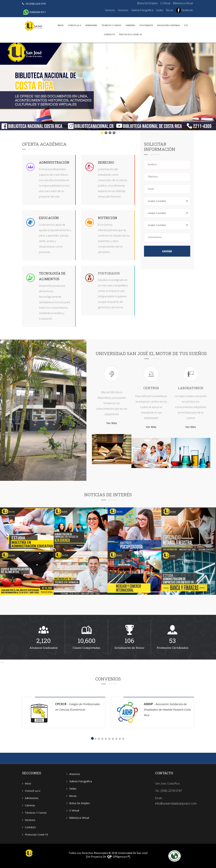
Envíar (167, 251)
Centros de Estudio (147, 462)
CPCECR (77, 707)
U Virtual (165, 3)
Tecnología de (52, 273)
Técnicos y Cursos (111, 25)
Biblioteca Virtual (183, 3)
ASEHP (167, 709)
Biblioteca (102, 458)
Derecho (106, 162)
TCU (186, 25)
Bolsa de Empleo (147, 3)
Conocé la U (74, 25)
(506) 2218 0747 (171, 791)
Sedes (160, 10)
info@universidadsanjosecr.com (176, 803)
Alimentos (49, 279)
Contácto (109, 34)
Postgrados (146, 25)
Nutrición (108, 218)
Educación (49, 218)
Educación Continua (168, 25)
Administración (54, 162)
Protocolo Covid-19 (130, 34)
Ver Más (112, 423)
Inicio (61, 25)
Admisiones (91, 25)
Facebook (184, 10)
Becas (170, 10)
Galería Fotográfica (142, 10)
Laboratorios (183, 462)
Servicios (110, 10)
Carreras (130, 25)
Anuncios (123, 10)
